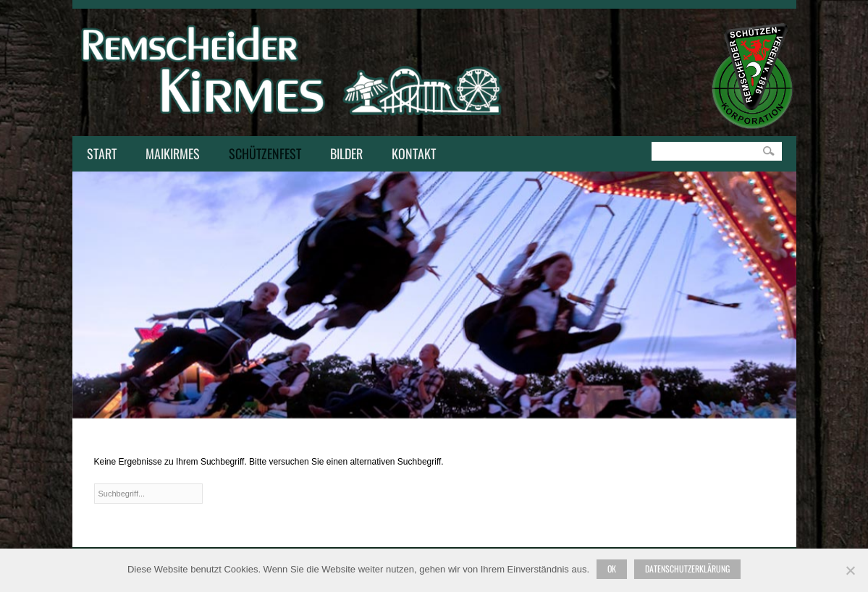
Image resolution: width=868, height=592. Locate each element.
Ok (612, 568)
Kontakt (410, 155)
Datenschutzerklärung (687, 568)
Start (102, 153)
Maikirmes (169, 155)
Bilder (346, 153)
